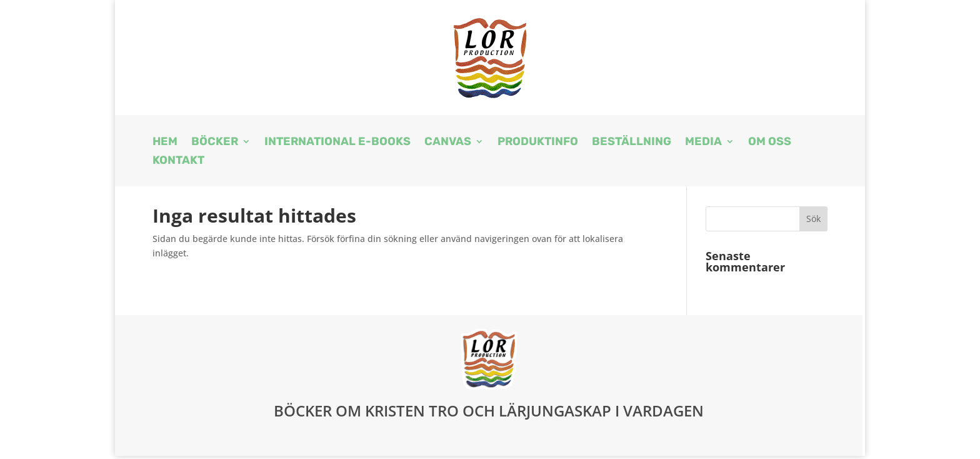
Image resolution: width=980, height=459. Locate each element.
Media (703, 143)
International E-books (337, 143)
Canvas (448, 143)
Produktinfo (538, 143)
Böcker (215, 143)
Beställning (632, 143)
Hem (165, 143)
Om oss (770, 143)
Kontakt (178, 161)
